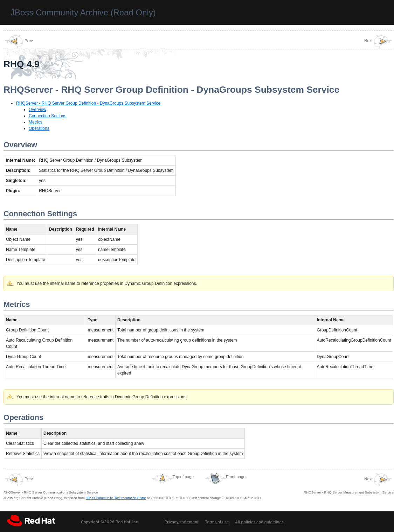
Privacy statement (181, 522)
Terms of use (217, 522)
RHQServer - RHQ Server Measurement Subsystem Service (348, 483)
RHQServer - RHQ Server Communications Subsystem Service (51, 483)
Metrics (36, 122)
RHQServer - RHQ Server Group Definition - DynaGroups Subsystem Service (88, 103)
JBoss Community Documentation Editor (116, 498)
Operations (39, 128)
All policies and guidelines (259, 522)
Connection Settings (47, 116)
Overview (37, 110)
